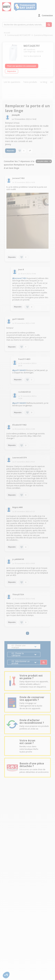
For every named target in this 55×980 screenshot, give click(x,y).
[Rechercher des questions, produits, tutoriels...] (49, 25)
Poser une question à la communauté (22, 66)
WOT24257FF (32, 46)
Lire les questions (12, 82)
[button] (6, 975)
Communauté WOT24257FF (19, 35)
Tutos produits (30, 82)
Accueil (7, 33)
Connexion (47, 15)
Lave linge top (30, 52)
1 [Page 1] (28, 633)
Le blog (44, 82)
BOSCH (40, 52)
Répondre (10, 151)
